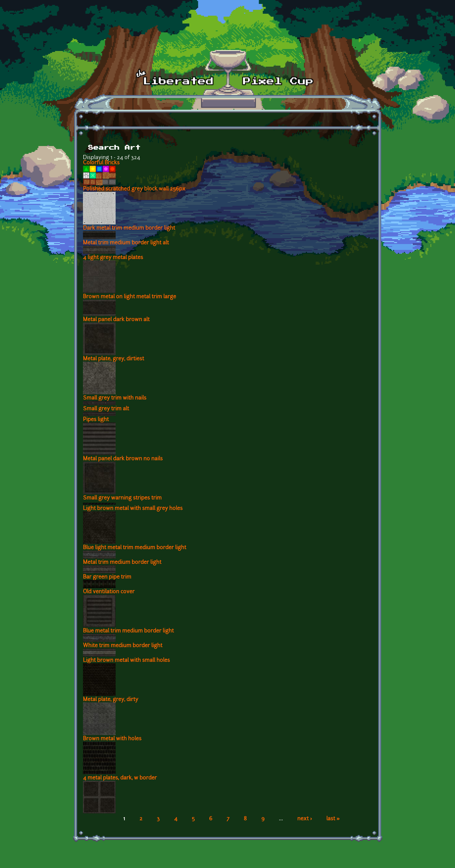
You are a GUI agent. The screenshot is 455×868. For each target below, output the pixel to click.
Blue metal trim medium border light (128, 631)
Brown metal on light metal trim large (130, 297)
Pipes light (96, 420)
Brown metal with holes (112, 739)
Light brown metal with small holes (126, 661)
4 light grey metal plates (113, 258)
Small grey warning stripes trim (122, 498)
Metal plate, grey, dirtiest (114, 359)
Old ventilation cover (109, 592)
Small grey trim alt (106, 409)
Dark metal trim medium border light (129, 228)
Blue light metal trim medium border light (135, 548)
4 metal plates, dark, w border (120, 778)
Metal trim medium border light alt (126, 243)
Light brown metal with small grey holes (133, 509)
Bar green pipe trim (107, 577)
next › (305, 819)
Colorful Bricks (101, 163)
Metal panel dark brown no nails (123, 459)
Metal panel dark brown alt (116, 320)
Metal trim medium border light (122, 563)
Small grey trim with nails (115, 398)
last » (333, 819)
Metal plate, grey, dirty (111, 700)
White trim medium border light (123, 646)
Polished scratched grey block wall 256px (134, 189)
